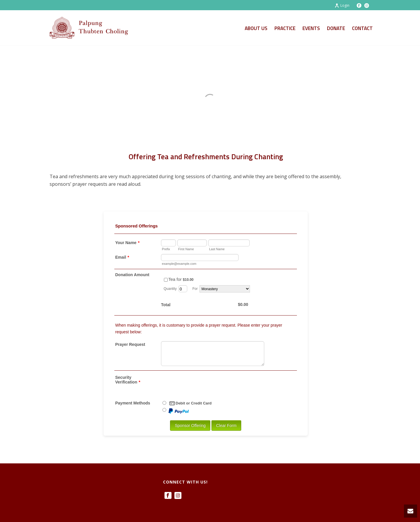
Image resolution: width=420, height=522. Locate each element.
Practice (285, 28)
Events (311, 28)
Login (342, 5)
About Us (256, 28)
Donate (336, 28)
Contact (362, 28)
